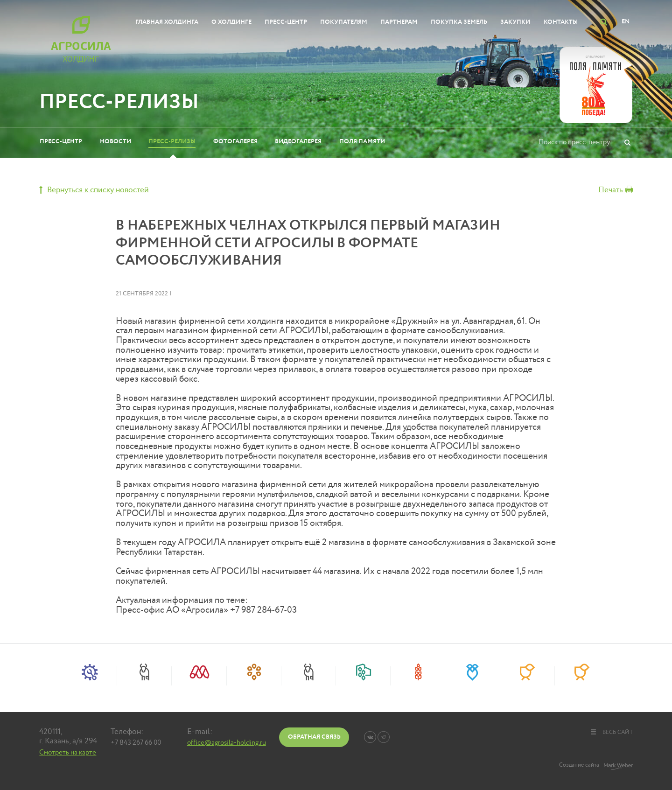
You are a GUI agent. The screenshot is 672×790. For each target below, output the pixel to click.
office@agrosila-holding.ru (227, 743)
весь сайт (611, 732)
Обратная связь (314, 737)
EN (626, 21)
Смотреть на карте (68, 752)
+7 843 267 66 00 (136, 743)
